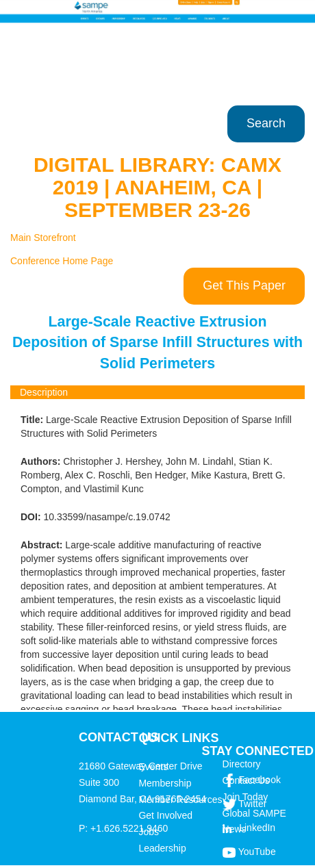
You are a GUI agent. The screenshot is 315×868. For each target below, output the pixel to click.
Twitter (252, 804)
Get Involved (165, 815)
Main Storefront (43, 238)
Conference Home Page (62, 261)
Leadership (162, 848)
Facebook (259, 780)
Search (266, 123)
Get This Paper (244, 285)
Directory (242, 764)
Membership (165, 783)
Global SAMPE (254, 813)
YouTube (257, 852)
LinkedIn (257, 828)
